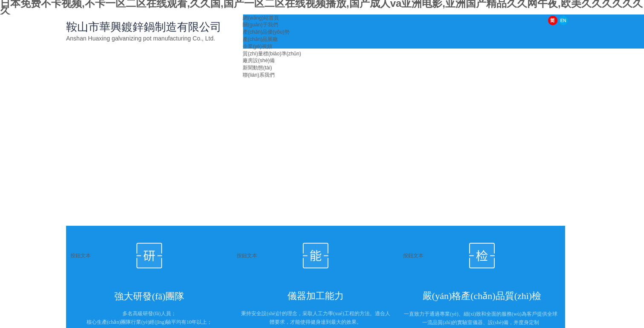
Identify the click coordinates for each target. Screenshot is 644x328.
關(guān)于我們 (260, 25)
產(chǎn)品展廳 (260, 39)
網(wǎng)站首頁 (261, 18)
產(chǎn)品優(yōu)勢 (266, 32)
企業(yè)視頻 (257, 46)
